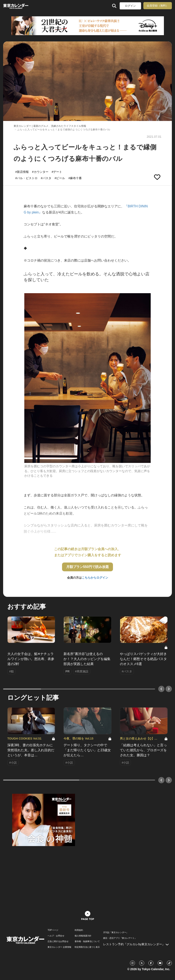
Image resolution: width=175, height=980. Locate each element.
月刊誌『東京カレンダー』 (116, 932)
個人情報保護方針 (83, 936)
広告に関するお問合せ (58, 941)
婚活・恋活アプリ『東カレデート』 (120, 938)
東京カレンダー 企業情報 (59, 947)
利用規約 (79, 930)
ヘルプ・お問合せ (56, 936)
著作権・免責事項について (87, 941)
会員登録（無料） (158, 6)
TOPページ (53, 930)
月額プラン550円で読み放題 (87, 567)
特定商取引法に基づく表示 (87, 947)
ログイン (130, 6)
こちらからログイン (95, 578)
